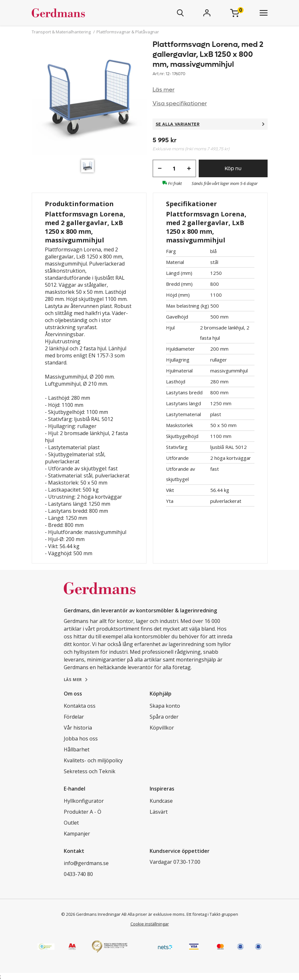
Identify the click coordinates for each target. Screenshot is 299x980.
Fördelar (74, 717)
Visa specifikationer (180, 104)
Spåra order (164, 717)
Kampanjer (77, 834)
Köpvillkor (162, 728)
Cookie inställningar (150, 924)
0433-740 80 (78, 874)
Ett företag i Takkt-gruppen (212, 914)
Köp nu (233, 168)
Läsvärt (159, 812)
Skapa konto (165, 706)
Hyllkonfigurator (84, 801)
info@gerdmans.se (86, 863)
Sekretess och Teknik (90, 771)
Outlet (71, 823)
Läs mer (164, 90)
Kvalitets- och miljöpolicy (93, 760)
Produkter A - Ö (83, 812)
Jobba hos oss (81, 739)
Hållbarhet (77, 749)
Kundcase (161, 801)
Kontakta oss (80, 706)
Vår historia (78, 728)
